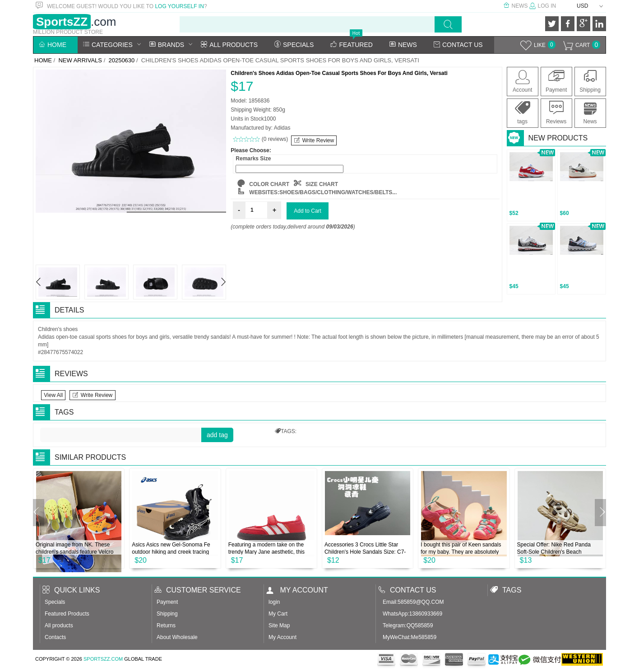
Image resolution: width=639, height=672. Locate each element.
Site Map (279, 625)
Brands (167, 45)
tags (523, 112)
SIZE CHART (316, 184)
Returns (166, 625)
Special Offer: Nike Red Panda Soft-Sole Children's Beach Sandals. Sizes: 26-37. (554, 552)
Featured (351, 45)
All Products (229, 45)
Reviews (556, 112)
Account (522, 81)
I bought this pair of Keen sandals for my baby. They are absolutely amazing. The (461, 552)
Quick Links (71, 590)
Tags (506, 590)
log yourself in (179, 6)
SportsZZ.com (103, 659)
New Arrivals (80, 60)
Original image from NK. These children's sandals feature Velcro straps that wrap (74, 552)
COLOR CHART (263, 184)
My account (297, 590)
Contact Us (458, 45)
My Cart (278, 614)
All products (59, 625)
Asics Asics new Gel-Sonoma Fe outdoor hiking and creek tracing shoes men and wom (171, 552)
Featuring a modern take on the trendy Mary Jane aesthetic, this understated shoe (266, 552)
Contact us (407, 590)
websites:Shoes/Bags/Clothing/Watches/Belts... (317, 192)
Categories (108, 45)
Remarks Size (253, 159)
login (274, 602)
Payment (556, 81)
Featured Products (67, 614)
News (515, 6)
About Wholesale (177, 637)
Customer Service (198, 590)
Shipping (590, 81)
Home (53, 45)
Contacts (55, 637)
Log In (543, 6)
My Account (282, 637)
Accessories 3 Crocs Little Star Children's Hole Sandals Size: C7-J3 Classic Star (365, 552)
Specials (294, 45)
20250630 (121, 60)
